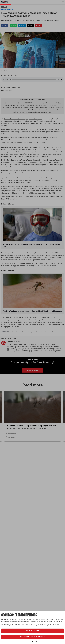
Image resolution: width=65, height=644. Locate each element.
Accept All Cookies (32, 631)
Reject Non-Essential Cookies (32, 637)
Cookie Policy (33, 641)
